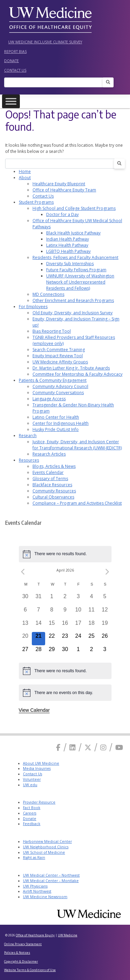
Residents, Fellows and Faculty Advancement (75, 257)
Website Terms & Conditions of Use (30, 970)
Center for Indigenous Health (61, 423)
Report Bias (15, 52)
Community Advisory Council (60, 386)
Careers (30, 813)
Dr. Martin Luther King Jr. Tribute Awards (71, 368)
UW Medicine (68, 935)
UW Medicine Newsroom (45, 897)
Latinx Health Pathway (67, 245)
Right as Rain (34, 857)
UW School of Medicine (44, 852)
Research (28, 436)
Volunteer (32, 779)
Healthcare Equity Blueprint (59, 184)
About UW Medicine (41, 763)
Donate (11, 61)
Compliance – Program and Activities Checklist (77, 503)
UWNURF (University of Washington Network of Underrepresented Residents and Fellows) (80, 282)
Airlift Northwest (37, 891)
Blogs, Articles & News (54, 466)
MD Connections (48, 294)
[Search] (55, 82)
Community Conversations (58, 393)
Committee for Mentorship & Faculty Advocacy (77, 374)
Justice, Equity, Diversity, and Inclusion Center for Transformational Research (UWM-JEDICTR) (77, 445)
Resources (29, 460)
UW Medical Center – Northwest (51, 875)
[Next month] (107, 572)
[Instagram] (103, 747)
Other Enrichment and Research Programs (73, 300)
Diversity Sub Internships (70, 264)
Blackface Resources (52, 485)
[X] (88, 747)
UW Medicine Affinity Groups (60, 362)
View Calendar (34, 710)
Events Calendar (48, 472)
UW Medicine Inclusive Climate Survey (45, 42)
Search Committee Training (59, 350)
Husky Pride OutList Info (56, 429)
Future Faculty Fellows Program (76, 270)
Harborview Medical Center (47, 841)
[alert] (65, 554)
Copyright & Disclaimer (21, 961)
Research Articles (49, 454)
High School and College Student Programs (74, 208)
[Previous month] (23, 572)
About (25, 178)
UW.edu (30, 785)
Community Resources (54, 491)
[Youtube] (119, 747)
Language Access (49, 399)
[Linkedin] (73, 747)
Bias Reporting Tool (52, 331)
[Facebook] (58, 747)
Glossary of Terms (50, 479)
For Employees (33, 307)
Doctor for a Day (62, 214)
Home (25, 171)
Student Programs (36, 202)
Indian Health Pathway (68, 239)
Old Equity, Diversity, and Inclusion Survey (73, 313)
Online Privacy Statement (23, 944)
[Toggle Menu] (11, 101)
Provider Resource (39, 802)
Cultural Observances (53, 497)
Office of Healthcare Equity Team (64, 190)
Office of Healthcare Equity (35, 935)
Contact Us (15, 70)
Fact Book (32, 808)
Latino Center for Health (56, 417)
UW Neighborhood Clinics (46, 847)
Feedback (32, 824)
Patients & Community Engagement (53, 380)
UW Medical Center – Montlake (51, 881)
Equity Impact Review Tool (58, 356)
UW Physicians (35, 886)
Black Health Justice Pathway (73, 233)
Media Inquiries (37, 768)
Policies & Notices (17, 953)
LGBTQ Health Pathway (68, 251)
